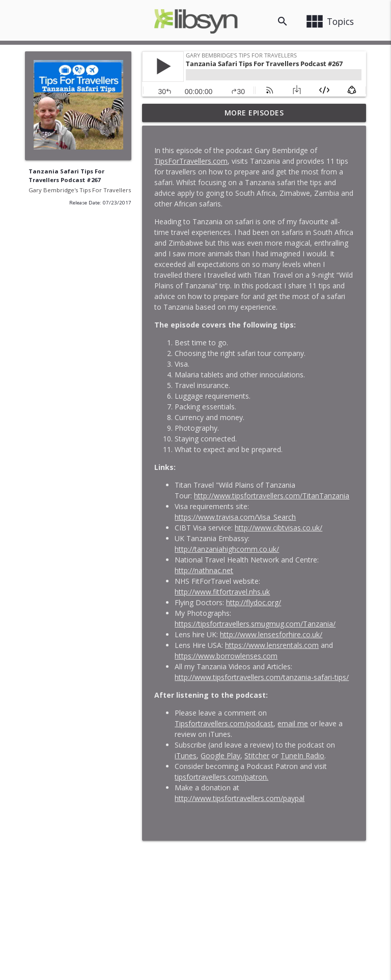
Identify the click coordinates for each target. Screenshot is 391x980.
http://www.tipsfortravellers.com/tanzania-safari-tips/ (262, 677)
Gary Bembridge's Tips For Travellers (80, 190)
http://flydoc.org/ (254, 602)
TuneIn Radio (302, 755)
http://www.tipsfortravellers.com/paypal (240, 798)
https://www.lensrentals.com (272, 645)
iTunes (186, 755)
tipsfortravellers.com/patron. (221, 777)
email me (293, 723)
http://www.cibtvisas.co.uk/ (278, 528)
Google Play (220, 755)
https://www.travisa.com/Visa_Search (235, 517)
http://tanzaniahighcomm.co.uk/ (227, 549)
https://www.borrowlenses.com (226, 656)
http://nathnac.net (204, 570)
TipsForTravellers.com (191, 161)
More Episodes (254, 113)
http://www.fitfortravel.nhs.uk (222, 592)
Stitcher (257, 755)
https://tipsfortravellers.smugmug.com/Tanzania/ (255, 624)
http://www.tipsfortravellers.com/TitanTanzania (272, 496)
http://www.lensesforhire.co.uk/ (271, 634)
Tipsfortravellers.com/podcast (224, 723)
